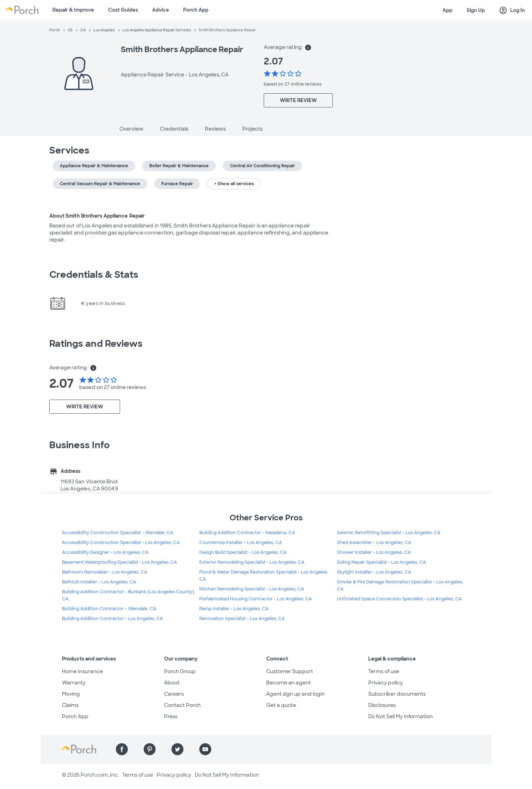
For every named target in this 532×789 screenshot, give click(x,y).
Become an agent (289, 683)
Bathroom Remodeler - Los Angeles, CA (105, 572)
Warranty (74, 683)
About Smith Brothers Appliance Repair (97, 216)
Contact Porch (182, 705)
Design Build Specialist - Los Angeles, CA (243, 552)
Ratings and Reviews (96, 344)
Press (171, 716)
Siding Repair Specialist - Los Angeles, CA (381, 562)
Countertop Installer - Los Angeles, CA (241, 543)
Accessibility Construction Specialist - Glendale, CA (118, 533)
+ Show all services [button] (234, 184)
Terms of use (384, 671)
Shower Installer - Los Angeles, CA (374, 552)
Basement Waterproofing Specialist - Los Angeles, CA (120, 562)
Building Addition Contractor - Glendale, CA (109, 609)
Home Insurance (82, 671)
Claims (70, 705)
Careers (174, 694)
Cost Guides (123, 10)
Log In (512, 11)
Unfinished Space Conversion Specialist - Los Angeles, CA (399, 599)
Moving (71, 694)
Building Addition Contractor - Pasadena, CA (247, 533)
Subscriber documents (397, 694)
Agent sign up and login (295, 694)
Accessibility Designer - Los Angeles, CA (105, 552)
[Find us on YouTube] (205, 749)
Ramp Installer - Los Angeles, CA (234, 609)
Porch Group (180, 671)
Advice (161, 10)
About (172, 683)
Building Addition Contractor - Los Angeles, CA (112, 619)
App (447, 10)
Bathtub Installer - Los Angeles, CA (99, 582)
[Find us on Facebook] (122, 749)
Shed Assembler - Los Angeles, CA (374, 543)
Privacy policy (386, 683)
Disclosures (382, 705)
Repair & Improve (73, 10)
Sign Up (476, 10)
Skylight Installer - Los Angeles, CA (374, 572)
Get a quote (281, 705)
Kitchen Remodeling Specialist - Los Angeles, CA (252, 589)
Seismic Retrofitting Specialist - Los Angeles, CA (389, 533)
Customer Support (290, 671)
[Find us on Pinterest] (150, 749)
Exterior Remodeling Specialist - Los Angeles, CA (252, 562)
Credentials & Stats (94, 275)
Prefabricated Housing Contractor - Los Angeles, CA (256, 599)
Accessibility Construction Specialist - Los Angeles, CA (121, 543)
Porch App (196, 10)
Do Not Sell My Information (400, 716)
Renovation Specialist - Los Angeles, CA (242, 619)
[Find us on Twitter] (177, 749)
